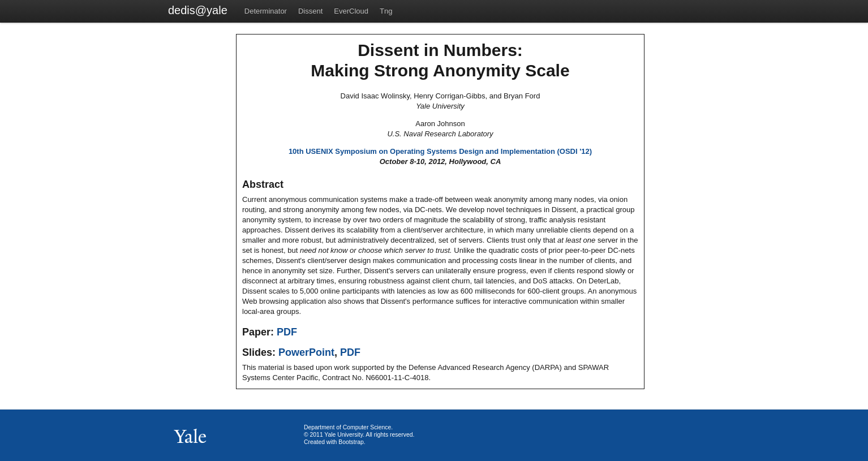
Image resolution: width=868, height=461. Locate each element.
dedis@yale (198, 10)
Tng (386, 11)
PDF (287, 332)
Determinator (266, 11)
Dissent (310, 11)
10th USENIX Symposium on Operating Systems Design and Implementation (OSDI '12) (440, 151)
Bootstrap (351, 442)
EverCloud (351, 11)
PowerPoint (306, 352)
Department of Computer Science (347, 427)
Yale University (343, 435)
